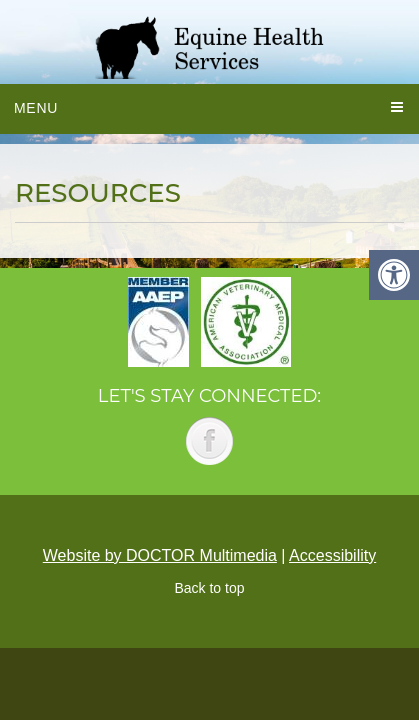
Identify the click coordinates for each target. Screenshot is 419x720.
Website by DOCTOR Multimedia (160, 555)
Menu (36, 108)
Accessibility (332, 555)
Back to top (209, 588)
